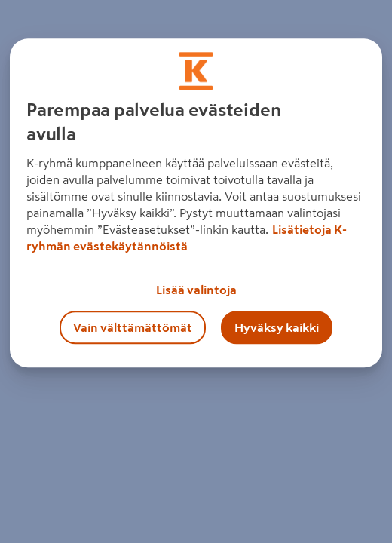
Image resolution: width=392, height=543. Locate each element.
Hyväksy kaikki (277, 327)
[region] (196, 203)
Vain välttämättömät (133, 327)
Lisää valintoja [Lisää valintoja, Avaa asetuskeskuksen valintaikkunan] (196, 290)
